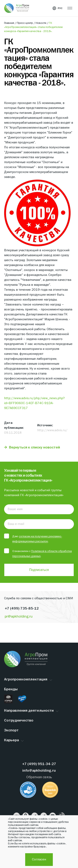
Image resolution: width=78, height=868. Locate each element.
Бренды (11, 689)
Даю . (33, 538)
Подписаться (39, 570)
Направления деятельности (29, 711)
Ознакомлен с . (38, 553)
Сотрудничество (19, 721)
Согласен (39, 860)
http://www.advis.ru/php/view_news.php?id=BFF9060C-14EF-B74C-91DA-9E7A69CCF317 (34, 403)
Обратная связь (39, 777)
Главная (9, 23)
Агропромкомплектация (26, 680)
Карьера (11, 740)
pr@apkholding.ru (19, 617)
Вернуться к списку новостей (34, 448)
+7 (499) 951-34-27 (39, 764)
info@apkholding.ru (39, 771)
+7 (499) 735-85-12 (22, 609)
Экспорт (11, 730)
